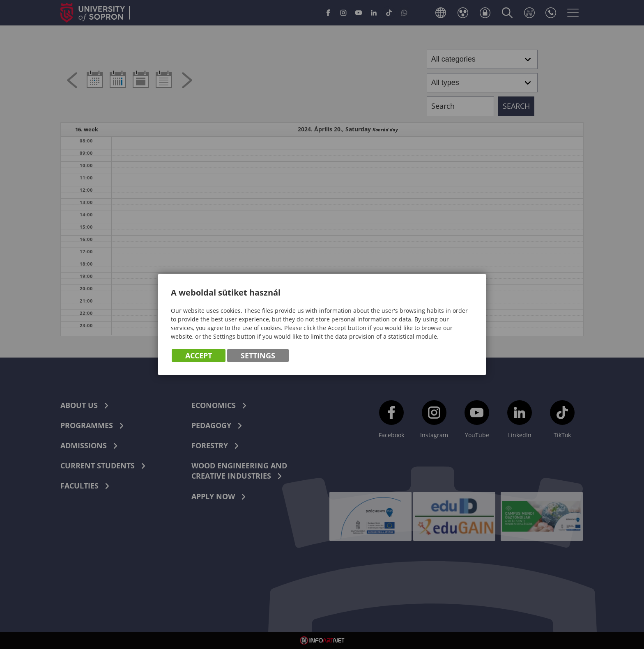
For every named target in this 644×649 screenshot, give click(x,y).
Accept (199, 356)
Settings (258, 356)
